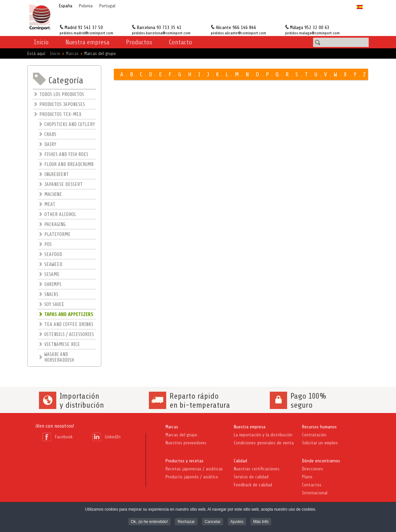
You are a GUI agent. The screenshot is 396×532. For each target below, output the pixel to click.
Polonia (86, 6)
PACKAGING (55, 224)
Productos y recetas (185, 461)
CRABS (50, 134)
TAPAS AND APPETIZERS (69, 314)
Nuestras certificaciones (257, 469)
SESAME (52, 274)
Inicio (41, 42)
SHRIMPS (53, 284)
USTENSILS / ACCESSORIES (69, 334)
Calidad (240, 461)
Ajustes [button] (237, 522)
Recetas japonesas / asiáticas (194, 469)
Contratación (314, 435)
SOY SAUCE (54, 304)
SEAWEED (53, 264)
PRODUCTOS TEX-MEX (60, 114)
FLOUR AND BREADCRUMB (69, 164)
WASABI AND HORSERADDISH (59, 357)
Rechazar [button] (186, 522)
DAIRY (50, 144)
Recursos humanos (319, 427)
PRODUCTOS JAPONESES (62, 104)
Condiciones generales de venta (264, 443)
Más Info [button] (261, 522)
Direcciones (313, 469)
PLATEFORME (57, 234)
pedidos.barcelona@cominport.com (161, 33)
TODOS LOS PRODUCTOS (62, 94)
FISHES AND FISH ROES (66, 154)
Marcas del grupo (181, 435)
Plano (307, 477)
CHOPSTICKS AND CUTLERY (70, 124)
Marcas (172, 427)
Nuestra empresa (250, 427)
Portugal (107, 6)
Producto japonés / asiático (192, 477)
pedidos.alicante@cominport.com (238, 33)
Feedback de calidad (253, 485)
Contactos (312, 485)
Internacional (315, 493)
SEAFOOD (53, 254)
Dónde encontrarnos (321, 461)
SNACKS (51, 294)
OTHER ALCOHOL (60, 214)
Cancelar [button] (212, 522)
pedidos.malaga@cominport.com (312, 33)
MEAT (50, 204)
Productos (139, 42)
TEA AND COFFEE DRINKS (69, 324)
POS (48, 244)
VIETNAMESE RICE (62, 344)
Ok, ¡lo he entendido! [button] (149, 522)
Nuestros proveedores (186, 443)
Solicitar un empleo (320, 443)
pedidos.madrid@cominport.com (86, 33)
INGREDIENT (56, 174)
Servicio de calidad (251, 477)
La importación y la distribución (263, 435)
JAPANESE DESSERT (63, 184)
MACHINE (53, 194)
